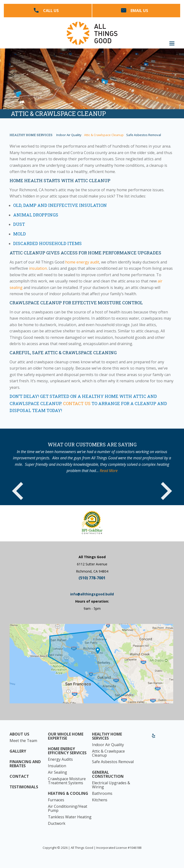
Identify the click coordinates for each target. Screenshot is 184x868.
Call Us (51, 11)
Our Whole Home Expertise (66, 736)
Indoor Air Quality (69, 135)
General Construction (108, 774)
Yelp (154, 738)
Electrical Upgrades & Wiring (111, 785)
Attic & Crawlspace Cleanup (104, 135)
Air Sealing (57, 772)
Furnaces (56, 800)
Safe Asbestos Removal (144, 135)
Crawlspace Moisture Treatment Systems (67, 781)
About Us (19, 734)
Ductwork (57, 823)
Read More (109, 471)
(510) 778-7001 (92, 578)
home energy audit (82, 262)
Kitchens (100, 800)
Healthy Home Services (31, 135)
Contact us (77, 403)
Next (166, 491)
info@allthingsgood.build (92, 594)
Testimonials (24, 787)
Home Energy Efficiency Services (67, 751)
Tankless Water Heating (70, 817)
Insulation (57, 766)
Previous (18, 491)
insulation (38, 268)
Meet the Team (23, 741)
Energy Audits (60, 759)
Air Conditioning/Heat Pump (68, 808)
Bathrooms (102, 793)
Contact (19, 776)
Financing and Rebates (25, 764)
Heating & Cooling (68, 793)
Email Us (139, 11)
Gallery (18, 751)
